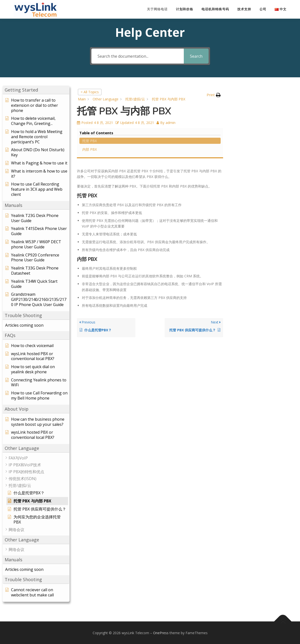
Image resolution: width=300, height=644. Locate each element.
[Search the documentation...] (137, 56)
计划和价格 (185, 9)
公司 (263, 9)
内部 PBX (244, 106)
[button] (36, 90)
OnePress (161, 633)
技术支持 (244, 9)
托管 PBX (244, 98)
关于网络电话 (157, 9)
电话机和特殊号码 (215, 9)
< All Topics (90, 92)
